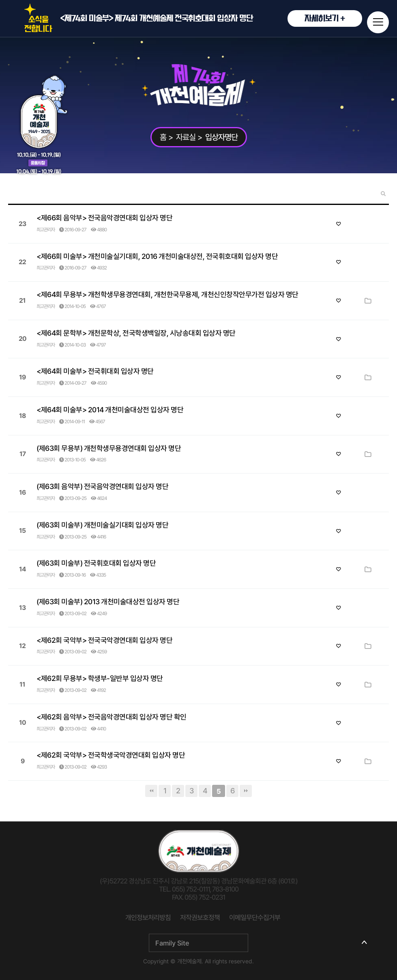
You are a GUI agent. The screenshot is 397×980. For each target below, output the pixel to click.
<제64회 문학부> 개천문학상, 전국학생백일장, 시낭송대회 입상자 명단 (136, 333)
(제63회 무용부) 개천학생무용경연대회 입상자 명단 (109, 448)
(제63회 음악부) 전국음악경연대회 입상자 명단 (102, 486)
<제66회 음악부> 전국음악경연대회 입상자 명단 (104, 218)
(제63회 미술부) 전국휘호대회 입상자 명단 (96, 563)
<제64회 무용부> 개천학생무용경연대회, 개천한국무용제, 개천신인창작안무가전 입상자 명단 (167, 294)
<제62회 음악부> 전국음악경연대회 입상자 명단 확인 (112, 717)
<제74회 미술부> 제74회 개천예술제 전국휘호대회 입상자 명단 (211, 18)
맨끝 (246, 791)
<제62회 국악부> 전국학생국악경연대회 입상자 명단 (111, 755)
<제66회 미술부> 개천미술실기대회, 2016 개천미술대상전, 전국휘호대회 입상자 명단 (157, 256)
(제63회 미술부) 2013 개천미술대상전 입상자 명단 (108, 602)
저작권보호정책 (200, 918)
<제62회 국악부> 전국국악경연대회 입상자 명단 (104, 640)
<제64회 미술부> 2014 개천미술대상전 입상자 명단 (110, 410)
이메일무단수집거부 (255, 918)
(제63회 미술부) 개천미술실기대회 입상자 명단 (102, 525)
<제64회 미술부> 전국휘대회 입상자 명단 (95, 371)
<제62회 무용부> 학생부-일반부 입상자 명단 (100, 678)
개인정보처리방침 (148, 918)
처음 (151, 791)
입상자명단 (221, 137)
